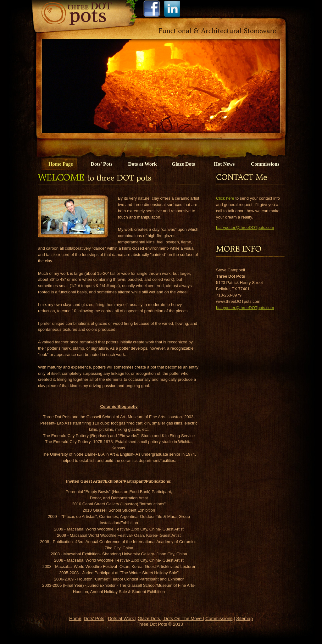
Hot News (224, 164)
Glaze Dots (183, 164)
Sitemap (244, 619)
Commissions (265, 164)
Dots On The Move (183, 619)
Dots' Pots (102, 164)
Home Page (61, 164)
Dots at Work (142, 164)
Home (75, 619)
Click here (225, 198)
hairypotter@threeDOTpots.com (245, 228)
